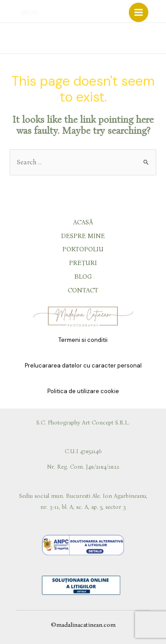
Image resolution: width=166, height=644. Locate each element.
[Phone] (163, 39)
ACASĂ (83, 222)
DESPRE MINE (83, 236)
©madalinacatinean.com (83, 625)
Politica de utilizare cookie (83, 391)
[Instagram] (139, 39)
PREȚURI (83, 263)
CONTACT (83, 290)
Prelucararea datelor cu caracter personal (83, 366)
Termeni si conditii (83, 340)
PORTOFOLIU (83, 249)
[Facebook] (127, 39)
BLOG (83, 277)
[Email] (151, 39)
